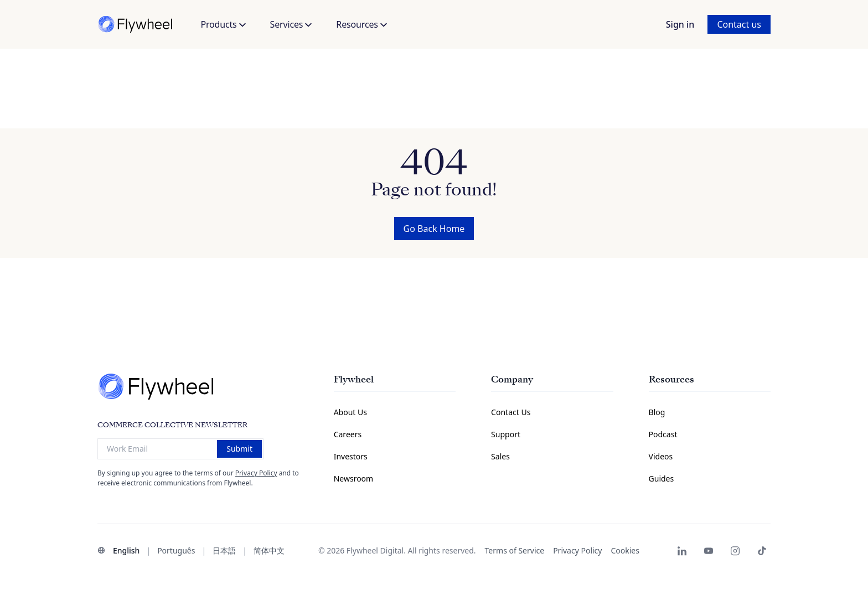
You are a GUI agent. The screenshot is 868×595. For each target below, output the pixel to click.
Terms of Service (515, 550)
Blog (657, 412)
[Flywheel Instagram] (735, 551)
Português (176, 550)
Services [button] (291, 24)
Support (506, 434)
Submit (239, 449)
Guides (662, 478)
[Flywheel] (136, 24)
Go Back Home (434, 229)
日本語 (224, 550)
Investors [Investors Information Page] (351, 456)
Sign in (680, 24)
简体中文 (269, 550)
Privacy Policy (256, 473)
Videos (661, 456)
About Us (350, 412)
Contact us (739, 24)
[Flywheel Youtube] (709, 551)
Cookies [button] (625, 550)
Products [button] (223, 24)
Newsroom (354, 478)
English (126, 550)
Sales (500, 456)
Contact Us (511, 412)
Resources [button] (361, 24)
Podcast (663, 434)
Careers (348, 434)
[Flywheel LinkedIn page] (682, 551)
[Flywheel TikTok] (762, 551)
